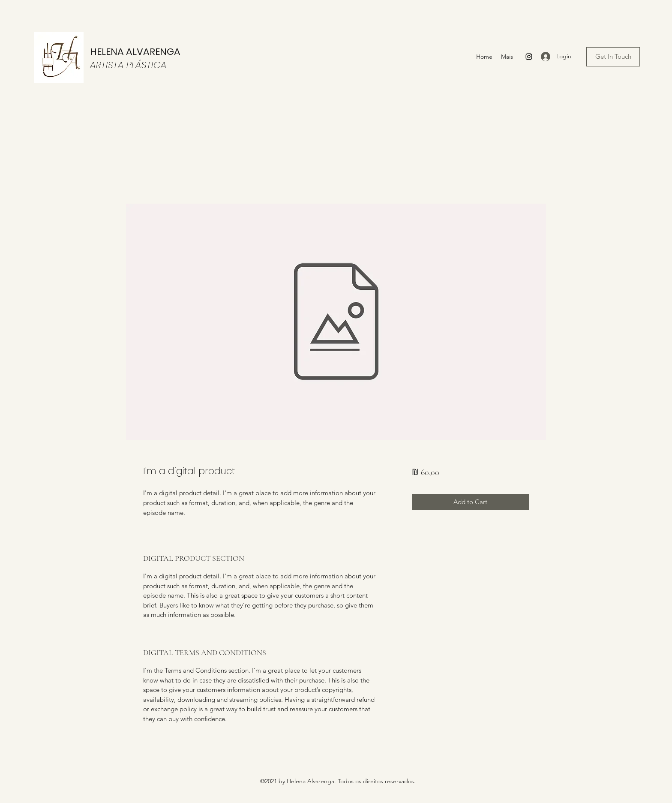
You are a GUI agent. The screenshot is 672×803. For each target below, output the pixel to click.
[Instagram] (529, 57)
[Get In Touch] (613, 57)
